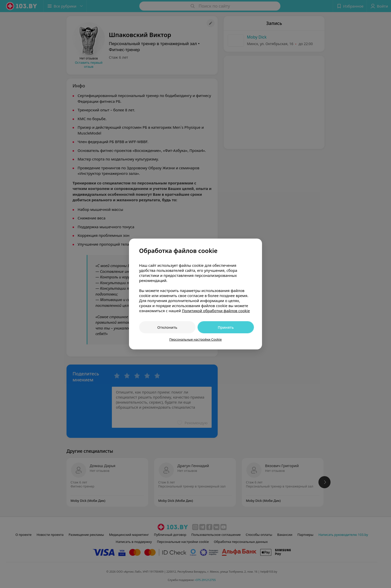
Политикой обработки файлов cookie (216, 311)
